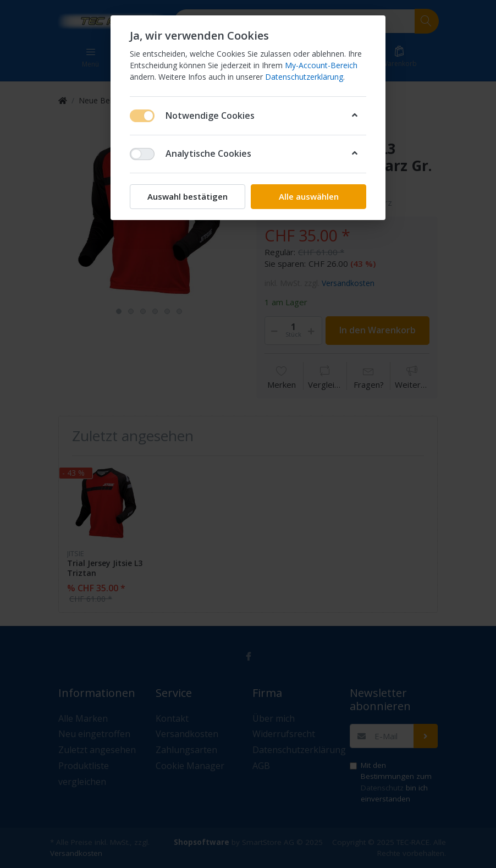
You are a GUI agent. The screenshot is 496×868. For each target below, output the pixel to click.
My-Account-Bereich (321, 65)
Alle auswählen (309, 196)
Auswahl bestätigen (188, 196)
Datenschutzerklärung (304, 77)
